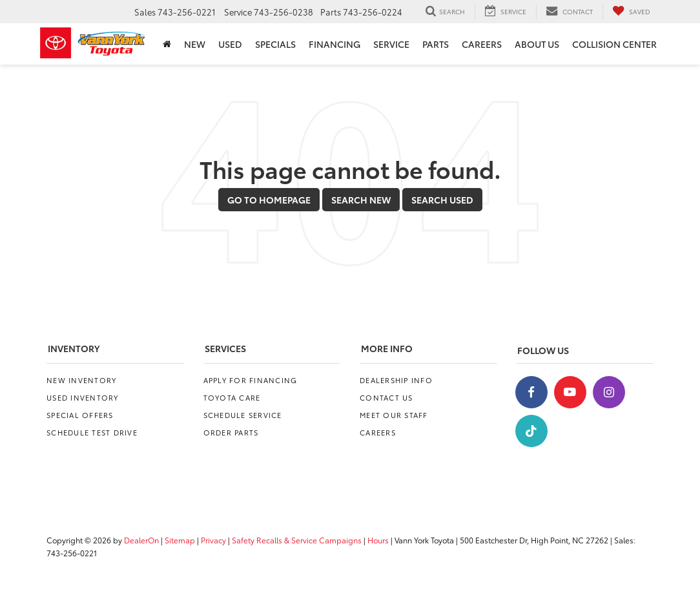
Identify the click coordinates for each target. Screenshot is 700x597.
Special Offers (80, 415)
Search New (361, 200)
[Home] (167, 44)
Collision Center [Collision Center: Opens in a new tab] (614, 44)
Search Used (442, 200)
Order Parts (231, 432)
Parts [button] (436, 44)
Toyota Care (232, 397)
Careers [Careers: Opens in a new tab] (482, 44)
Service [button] (391, 44)
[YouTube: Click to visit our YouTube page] (570, 392)
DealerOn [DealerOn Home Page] (141, 540)
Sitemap (180, 540)
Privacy (213, 540)
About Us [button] (537, 44)
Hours (378, 540)
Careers (378, 432)
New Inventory (81, 380)
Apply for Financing (251, 380)
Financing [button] (335, 44)
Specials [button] (275, 44)
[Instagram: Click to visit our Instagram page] (609, 392)
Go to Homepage (269, 200)
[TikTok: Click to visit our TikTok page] (531, 431)
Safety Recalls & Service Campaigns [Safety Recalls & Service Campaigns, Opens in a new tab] (297, 540)
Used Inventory (83, 397)
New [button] (195, 44)
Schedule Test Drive (92, 432)
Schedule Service (243, 415)
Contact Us (386, 397)
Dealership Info (396, 380)
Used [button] (230, 44)
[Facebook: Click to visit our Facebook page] (531, 392)
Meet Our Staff (394, 415)
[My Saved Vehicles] (631, 12)
